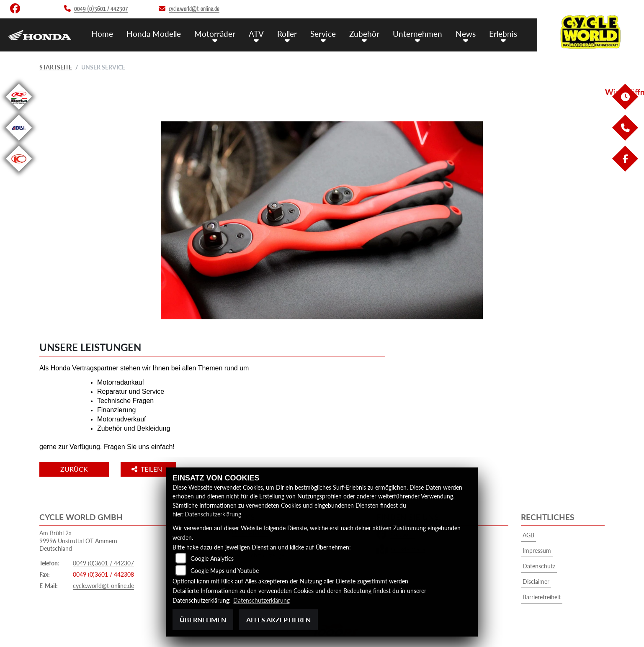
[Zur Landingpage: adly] (19, 142)
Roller (287, 34)
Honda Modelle (154, 34)
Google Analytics (212, 558)
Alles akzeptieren (278, 620)
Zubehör (364, 34)
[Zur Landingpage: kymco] (19, 173)
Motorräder (215, 34)
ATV (256, 34)
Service (323, 34)
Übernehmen (203, 620)
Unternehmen (417, 34)
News (466, 34)
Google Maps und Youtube (225, 571)
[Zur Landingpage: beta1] (19, 111)
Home (102, 34)
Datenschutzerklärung (213, 514)
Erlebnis (503, 34)
